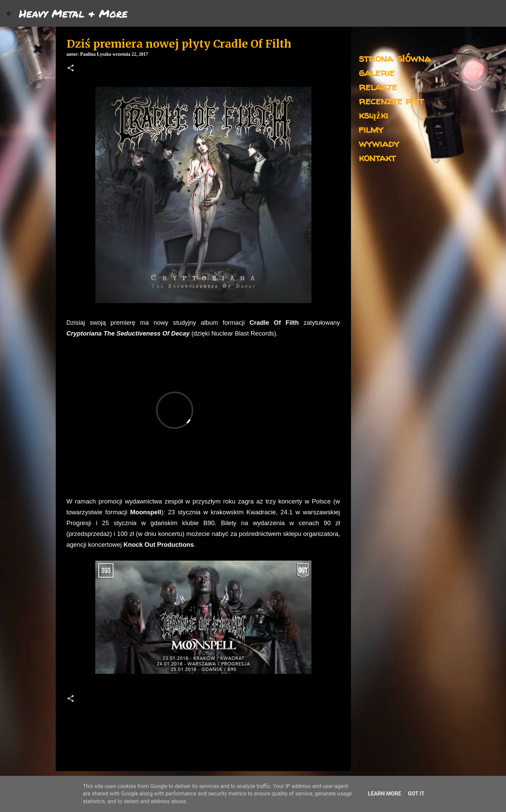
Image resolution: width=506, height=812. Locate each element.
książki (373, 115)
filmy (371, 129)
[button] (71, 69)
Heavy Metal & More (73, 13)
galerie (377, 72)
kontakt (377, 157)
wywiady (379, 143)
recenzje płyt (391, 101)
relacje (378, 86)
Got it (416, 794)
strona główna (395, 58)
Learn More (384, 794)
